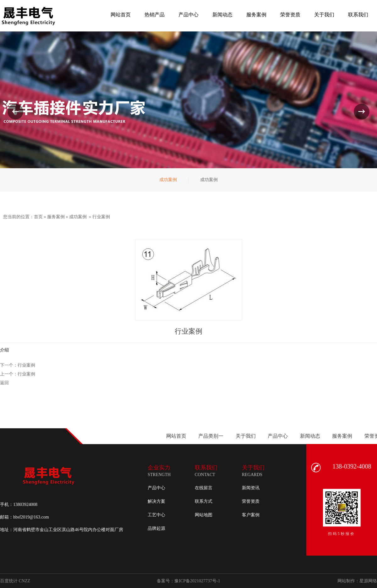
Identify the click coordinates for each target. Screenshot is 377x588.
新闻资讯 (251, 488)
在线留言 (204, 488)
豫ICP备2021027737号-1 (197, 581)
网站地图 (204, 515)
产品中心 (156, 488)
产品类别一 (351, 436)
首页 (38, 217)
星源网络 (368, 581)
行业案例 (101, 217)
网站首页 (316, 436)
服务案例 (56, 217)
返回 (4, 383)
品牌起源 (156, 528)
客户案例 (251, 515)
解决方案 (156, 501)
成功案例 (78, 217)
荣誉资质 (251, 501)
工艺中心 (156, 515)
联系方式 (204, 501)
